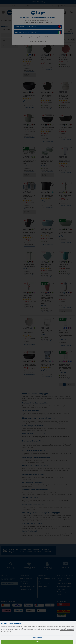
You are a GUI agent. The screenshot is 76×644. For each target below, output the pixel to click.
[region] (38, 633)
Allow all (37, 642)
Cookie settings (37, 637)
